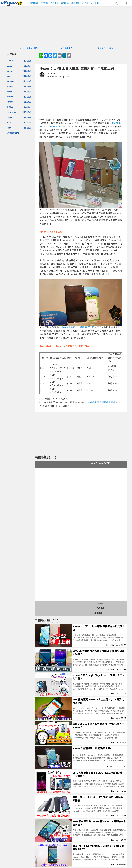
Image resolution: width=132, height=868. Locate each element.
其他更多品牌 (13, 133)
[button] (117, 3)
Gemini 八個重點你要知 (28, 48)
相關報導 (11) (100, 613)
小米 (9, 128)
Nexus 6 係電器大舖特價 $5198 (78, 327)
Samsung (12, 112)
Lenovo (11, 86)
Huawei (11, 81)
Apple (10, 61)
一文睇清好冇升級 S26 (105, 48)
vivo (9, 122)
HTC (9, 76)
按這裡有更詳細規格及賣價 (102, 402)
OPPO (10, 102)
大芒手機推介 (67, 48)
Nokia (10, 97)
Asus (10, 66)
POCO (10, 107)
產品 (29, 61)
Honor (10, 71)
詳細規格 (100, 608)
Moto (10, 92)
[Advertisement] (84, 98)
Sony (10, 117)
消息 (25, 61)
